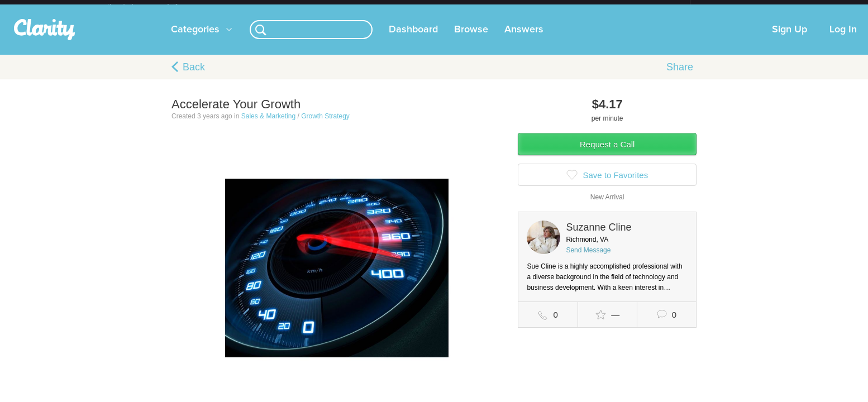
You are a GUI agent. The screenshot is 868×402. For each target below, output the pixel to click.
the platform (154, 6)
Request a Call (607, 153)
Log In (843, 39)
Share (680, 76)
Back (194, 76)
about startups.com (730, 7)
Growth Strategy (325, 125)
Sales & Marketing (268, 125)
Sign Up (790, 39)
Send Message (588, 259)
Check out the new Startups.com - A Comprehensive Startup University (568, 7)
